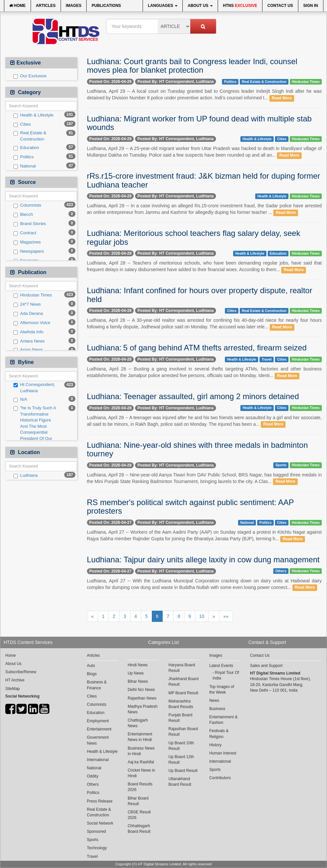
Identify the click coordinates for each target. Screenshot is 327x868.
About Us (200, 6)
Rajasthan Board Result (183, 732)
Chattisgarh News (138, 723)
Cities (22, 124)
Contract (25, 233)
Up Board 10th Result (181, 746)
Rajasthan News (142, 698)
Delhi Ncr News (141, 690)
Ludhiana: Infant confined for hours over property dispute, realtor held (200, 295)
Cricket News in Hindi (141, 773)
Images (74, 6)
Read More (282, 98)
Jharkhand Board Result (184, 682)
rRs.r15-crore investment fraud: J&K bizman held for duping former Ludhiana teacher (204, 180)
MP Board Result (184, 693)
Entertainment (99, 729)
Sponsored (96, 831)
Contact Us (280, 6)
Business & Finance (97, 685)
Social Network (100, 823)
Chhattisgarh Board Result (139, 829)
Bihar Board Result (138, 801)
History (215, 745)
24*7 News (27, 304)
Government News (98, 740)
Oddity (93, 776)
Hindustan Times (33, 295)
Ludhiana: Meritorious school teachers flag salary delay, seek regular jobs (194, 237)
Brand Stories (30, 224)
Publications (106, 6)
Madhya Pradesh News (143, 709)
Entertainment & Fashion (223, 720)
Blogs (92, 674)
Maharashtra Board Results (181, 704)
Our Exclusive (30, 76)
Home (17, 6)
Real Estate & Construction (30, 136)
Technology (97, 848)
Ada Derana (28, 314)
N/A (20, 399)
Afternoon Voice (32, 323)
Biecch (23, 215)
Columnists (27, 205)
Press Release (100, 801)
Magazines (27, 242)
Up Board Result (183, 771)
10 (202, 616)
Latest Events (221, 666)
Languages (163, 6)
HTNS (240, 6)
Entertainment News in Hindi (140, 737)
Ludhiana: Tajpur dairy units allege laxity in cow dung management (203, 560)
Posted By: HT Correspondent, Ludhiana (175, 82)
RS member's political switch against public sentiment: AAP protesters (190, 507)
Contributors (220, 778)
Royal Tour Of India (226, 675)
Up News (136, 673)
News (214, 701)
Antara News (29, 341)
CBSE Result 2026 (139, 815)
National (25, 166)
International (98, 760)
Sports (281, 465)
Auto (91, 666)
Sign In (311, 6)
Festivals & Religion (219, 734)
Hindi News (138, 665)
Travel (266, 359)
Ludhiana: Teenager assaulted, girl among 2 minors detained (193, 396)
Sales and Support (266, 666)
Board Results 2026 (140, 787)
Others (281, 571)
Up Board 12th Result (181, 760)
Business (217, 709)
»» (226, 616)
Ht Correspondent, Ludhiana (34, 388)
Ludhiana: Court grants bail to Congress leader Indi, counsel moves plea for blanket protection (192, 66)
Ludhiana (26, 475)
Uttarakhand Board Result (180, 782)
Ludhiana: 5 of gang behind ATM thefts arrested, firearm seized (197, 348)
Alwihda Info (28, 332)
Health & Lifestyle (33, 115)
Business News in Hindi (141, 751)
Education (26, 148)
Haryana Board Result (182, 668)
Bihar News (138, 681)
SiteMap (13, 689)
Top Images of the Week (221, 689)
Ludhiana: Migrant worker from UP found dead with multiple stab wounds (199, 123)
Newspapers (29, 251)
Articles (46, 6)
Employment (98, 721)
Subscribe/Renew (21, 672)
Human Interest (223, 753)
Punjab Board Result (181, 718)
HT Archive (15, 680)
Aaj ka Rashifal (141, 762)
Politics (24, 157)
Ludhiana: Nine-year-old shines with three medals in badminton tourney (197, 449)
